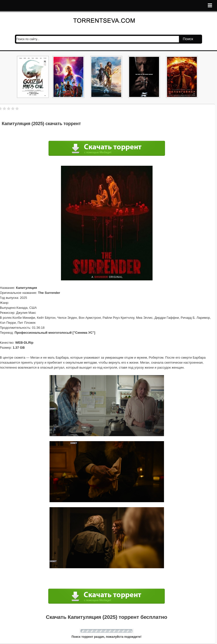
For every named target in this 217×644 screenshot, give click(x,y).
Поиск (188, 39)
